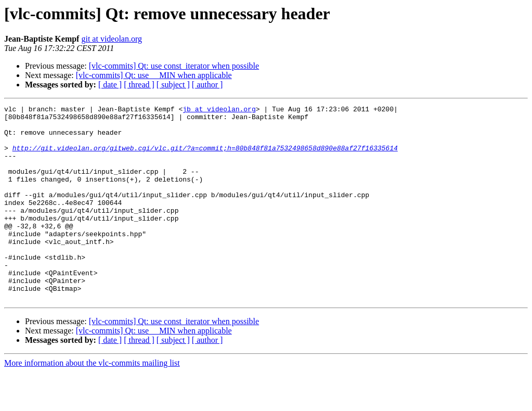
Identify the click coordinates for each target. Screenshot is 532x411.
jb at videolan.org (219, 110)
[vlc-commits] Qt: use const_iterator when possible (174, 66)
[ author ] (207, 85)
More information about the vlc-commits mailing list (92, 402)
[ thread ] (139, 85)
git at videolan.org (112, 39)
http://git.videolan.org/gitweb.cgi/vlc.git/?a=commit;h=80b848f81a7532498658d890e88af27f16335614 (205, 157)
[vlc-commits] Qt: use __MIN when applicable (154, 75)
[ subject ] (173, 85)
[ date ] (110, 85)
